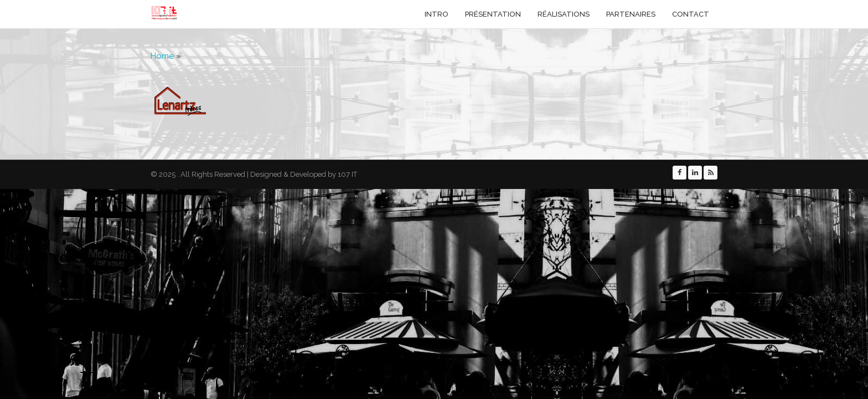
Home (162, 56)
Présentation (493, 14)
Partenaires (631, 14)
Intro (436, 14)
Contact (691, 14)
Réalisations (564, 14)
